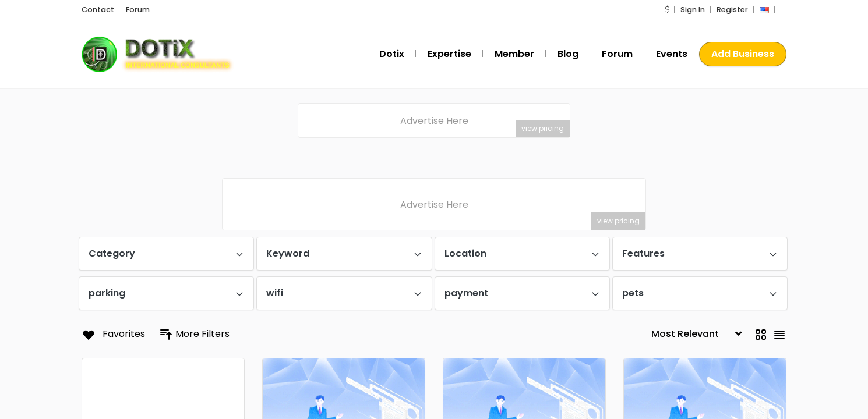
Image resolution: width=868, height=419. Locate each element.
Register (732, 10)
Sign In (693, 10)
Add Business (743, 54)
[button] (667, 10)
